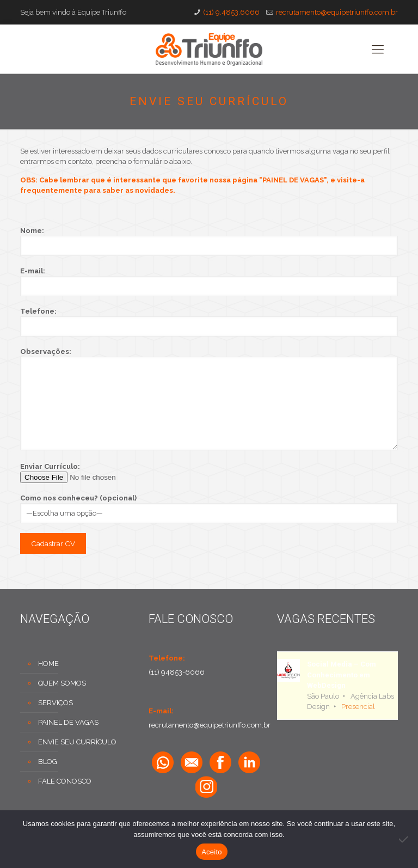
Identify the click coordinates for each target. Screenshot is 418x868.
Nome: (209, 241)
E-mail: (209, 282)
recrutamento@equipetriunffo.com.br (337, 12)
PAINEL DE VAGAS (68, 722)
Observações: (209, 399)
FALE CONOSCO (65, 781)
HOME (48, 664)
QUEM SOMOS (62, 683)
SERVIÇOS (56, 703)
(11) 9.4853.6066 (231, 12)
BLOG (48, 762)
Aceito (212, 852)
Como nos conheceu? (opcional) (209, 509)
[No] (404, 839)
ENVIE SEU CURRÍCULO (77, 742)
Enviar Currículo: (209, 473)
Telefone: (209, 322)
